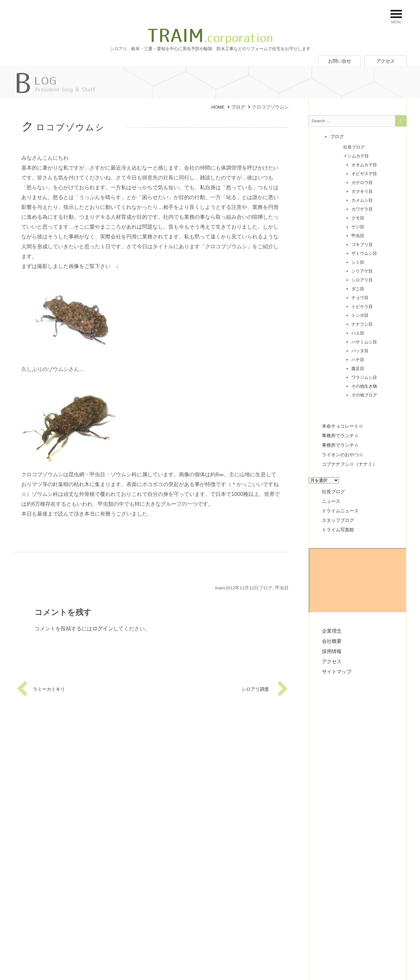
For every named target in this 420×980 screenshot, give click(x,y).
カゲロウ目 (362, 183)
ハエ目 (358, 333)
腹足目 (358, 368)
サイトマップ (337, 672)
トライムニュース (340, 511)
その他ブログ (364, 395)
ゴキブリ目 (362, 245)
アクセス (386, 61)
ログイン (103, 629)
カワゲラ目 (362, 209)
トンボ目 (360, 315)
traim (220, 588)
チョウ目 (360, 298)
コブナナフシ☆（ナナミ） (349, 464)
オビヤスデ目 (364, 174)
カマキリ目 (362, 191)
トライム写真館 (338, 530)
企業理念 (332, 631)
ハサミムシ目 (364, 342)
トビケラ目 (362, 306)
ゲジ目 (358, 227)
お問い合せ (340, 61)
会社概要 (332, 641)
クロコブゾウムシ (63, 127)
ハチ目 (358, 360)
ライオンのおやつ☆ (343, 455)
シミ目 (358, 262)
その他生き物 (364, 386)
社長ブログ (354, 147)
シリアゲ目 (362, 271)
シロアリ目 (362, 280)
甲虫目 (282, 588)
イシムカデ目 (356, 156)
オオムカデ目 (364, 165)
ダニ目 (358, 289)
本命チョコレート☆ (343, 426)
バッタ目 (360, 351)
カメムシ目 (362, 200)
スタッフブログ (338, 520)
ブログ (265, 588)
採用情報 (332, 651)
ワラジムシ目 (364, 377)
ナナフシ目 (362, 324)
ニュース (331, 501)
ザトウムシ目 (364, 253)
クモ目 (358, 218)
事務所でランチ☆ (340, 436)
